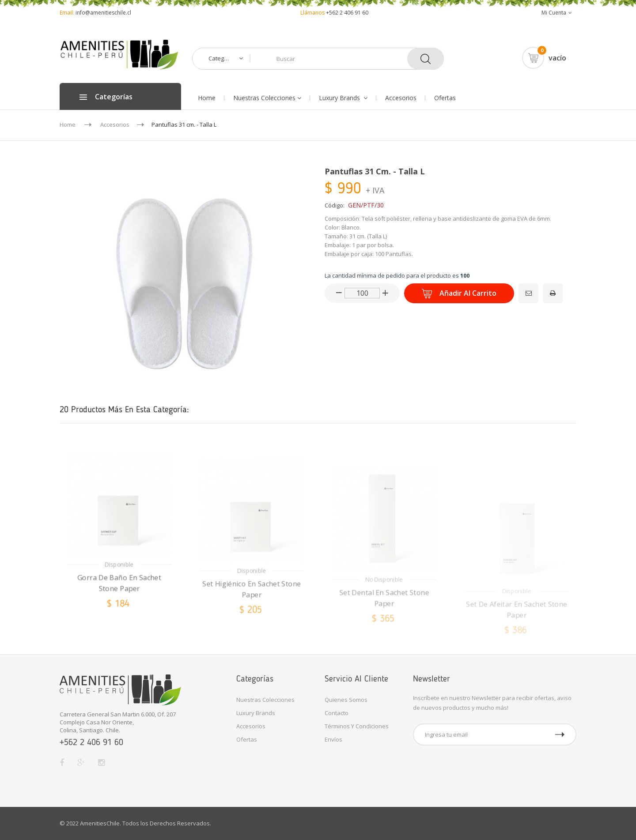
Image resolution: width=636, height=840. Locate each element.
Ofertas (247, 739)
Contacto (337, 713)
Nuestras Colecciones (265, 700)
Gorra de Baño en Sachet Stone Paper (119, 616)
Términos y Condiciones (357, 726)
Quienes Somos (346, 700)
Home (68, 124)
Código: (335, 205)
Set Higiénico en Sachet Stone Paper (252, 625)
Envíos (333, 739)
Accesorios (251, 726)
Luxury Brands (256, 713)
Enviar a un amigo (521, 288)
